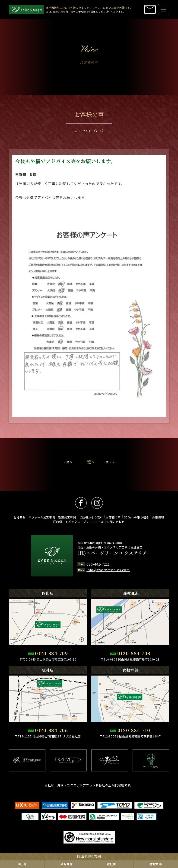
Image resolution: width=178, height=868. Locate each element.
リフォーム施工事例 (42, 517)
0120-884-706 (51, 730)
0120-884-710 (134, 730)
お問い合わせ (116, 522)
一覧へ (89, 467)
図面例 (58, 522)
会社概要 (19, 517)
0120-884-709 (51, 653)
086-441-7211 (98, 564)
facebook (81, 503)
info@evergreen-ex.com (108, 570)
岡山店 (22, 864)
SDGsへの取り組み (137, 517)
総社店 (111, 864)
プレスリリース (93, 522)
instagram (97, 503)
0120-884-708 (134, 653)
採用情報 (158, 517)
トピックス (73, 522)
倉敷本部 (156, 864)
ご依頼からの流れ (91, 517)
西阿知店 (67, 864)
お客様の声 (113, 517)
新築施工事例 (67, 517)
